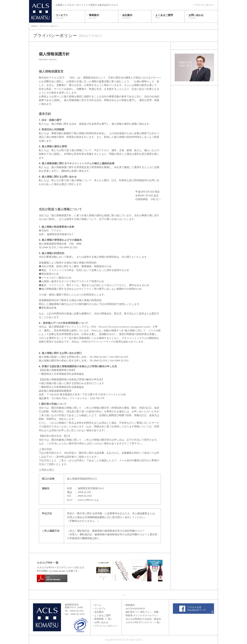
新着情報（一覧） (104, 619)
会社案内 (127, 16)
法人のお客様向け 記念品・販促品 (143, 619)
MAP (80, 607)
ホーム (98, 605)
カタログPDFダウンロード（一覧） (144, 622)
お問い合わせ (196, 16)
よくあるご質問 (164, 16)
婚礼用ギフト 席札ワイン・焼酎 (142, 612)
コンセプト (62, 16)
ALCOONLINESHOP (135, 609)
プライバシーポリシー (204, 5)
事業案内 (94, 16)
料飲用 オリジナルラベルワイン (142, 615)
